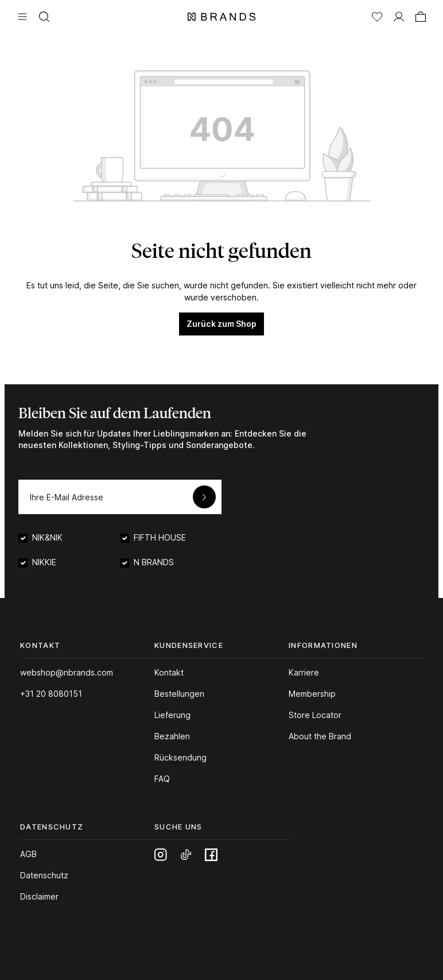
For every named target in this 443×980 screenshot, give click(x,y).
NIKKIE (44, 562)
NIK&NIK (47, 537)
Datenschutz (44, 875)
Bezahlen (172, 736)
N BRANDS (154, 562)
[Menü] (22, 16)
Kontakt (169, 672)
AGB (28, 854)
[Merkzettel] (377, 16)
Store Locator (315, 715)
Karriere (304, 672)
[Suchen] (44, 16)
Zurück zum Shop (222, 324)
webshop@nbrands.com (67, 672)
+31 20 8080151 (51, 694)
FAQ (162, 779)
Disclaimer (39, 896)
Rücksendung (180, 757)
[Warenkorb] (421, 16)
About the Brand (320, 736)
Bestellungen (179, 694)
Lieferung (172, 715)
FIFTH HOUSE (160, 537)
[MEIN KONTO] (399, 16)
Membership (312, 694)
